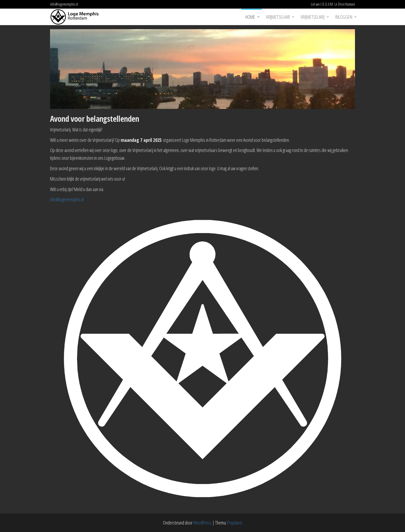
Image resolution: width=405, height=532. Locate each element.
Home (250, 17)
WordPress (202, 523)
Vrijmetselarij (313, 17)
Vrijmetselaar (278, 17)
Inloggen (344, 17)
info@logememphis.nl (67, 199)
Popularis (235, 523)
